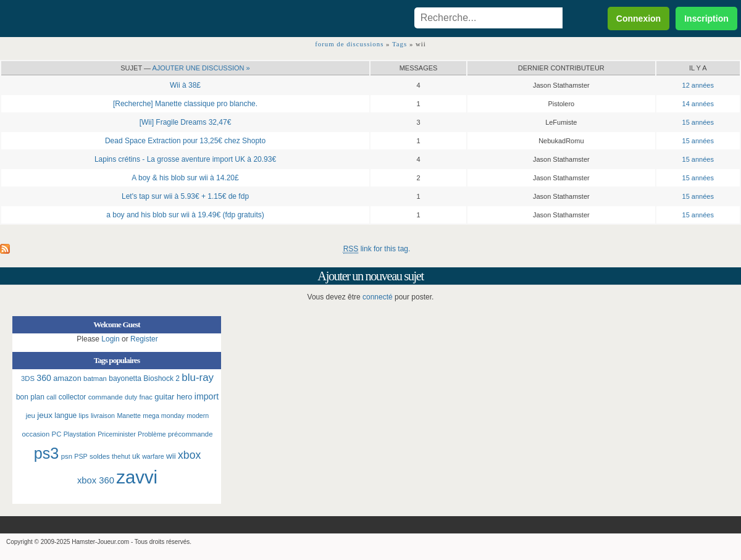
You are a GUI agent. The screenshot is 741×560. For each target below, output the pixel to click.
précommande (190, 434)
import (207, 396)
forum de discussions (349, 44)
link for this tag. (377, 249)
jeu (31, 416)
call (51, 397)
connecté (378, 297)
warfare (153, 456)
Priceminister (117, 434)
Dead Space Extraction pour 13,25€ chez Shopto (185, 141)
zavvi (137, 477)
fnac (146, 397)
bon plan (30, 397)
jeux (45, 415)
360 (44, 378)
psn (67, 456)
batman (95, 378)
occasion (36, 434)
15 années (698, 122)
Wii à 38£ (185, 85)
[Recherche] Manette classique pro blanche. (185, 104)
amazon (67, 378)
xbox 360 (96, 480)
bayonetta (125, 378)
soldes (100, 456)
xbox (189, 455)
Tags (400, 44)
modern (198, 416)
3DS (28, 378)
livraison (103, 416)
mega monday (164, 416)
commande (106, 397)
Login (110, 339)
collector (73, 397)
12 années (698, 85)
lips (84, 416)
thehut (121, 456)
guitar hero (173, 397)
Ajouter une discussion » (201, 68)
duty (131, 397)
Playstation (80, 434)
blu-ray (198, 378)
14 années (698, 104)
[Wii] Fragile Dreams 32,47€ (186, 122)
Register (144, 339)
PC (57, 434)
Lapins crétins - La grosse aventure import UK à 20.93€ (185, 159)
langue (65, 416)
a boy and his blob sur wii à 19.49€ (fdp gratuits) (185, 215)
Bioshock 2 (161, 378)
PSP (81, 456)
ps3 (47, 453)
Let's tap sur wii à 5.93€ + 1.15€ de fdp (185, 196)
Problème (152, 434)
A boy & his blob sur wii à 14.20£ (185, 178)
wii (171, 456)
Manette (129, 416)
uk (136, 456)
